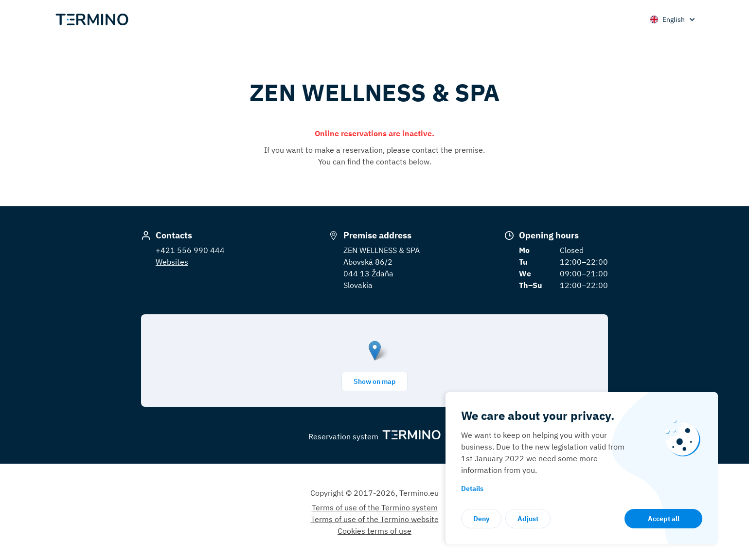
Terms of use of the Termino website (375, 519)
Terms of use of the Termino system (375, 507)
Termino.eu (419, 493)
